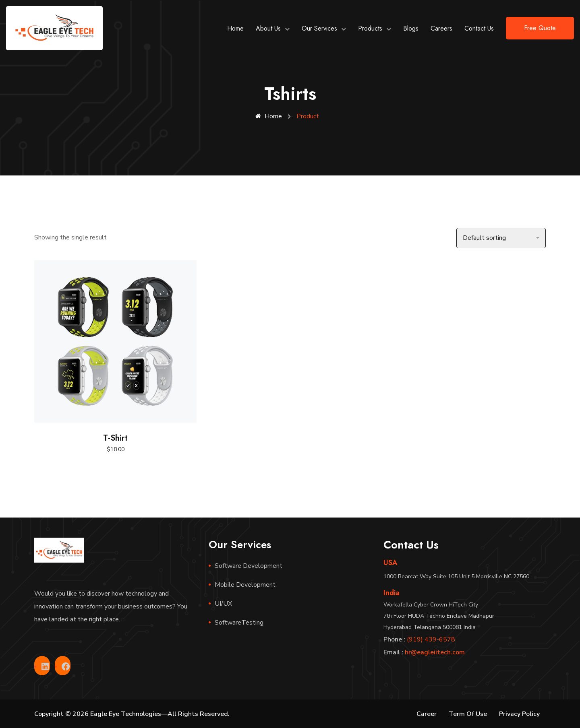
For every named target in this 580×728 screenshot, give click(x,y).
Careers (441, 28)
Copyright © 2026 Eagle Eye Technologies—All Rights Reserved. (132, 714)
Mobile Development (245, 584)
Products (370, 28)
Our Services (319, 28)
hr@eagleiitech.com (435, 652)
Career (427, 714)
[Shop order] (501, 238)
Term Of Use (468, 714)
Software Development (249, 565)
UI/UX (223, 603)
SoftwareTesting (239, 622)
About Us (268, 28)
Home (235, 28)
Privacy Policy (519, 714)
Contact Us (479, 28)
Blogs (411, 28)
